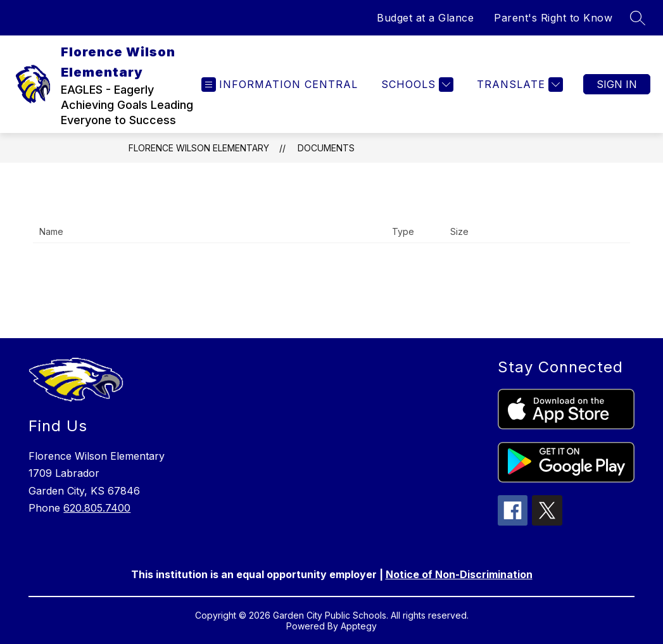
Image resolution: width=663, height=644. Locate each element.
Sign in (617, 84)
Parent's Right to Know (553, 18)
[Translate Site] (518, 85)
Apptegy (359, 626)
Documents (326, 148)
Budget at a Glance (425, 18)
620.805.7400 (97, 508)
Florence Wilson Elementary (199, 148)
